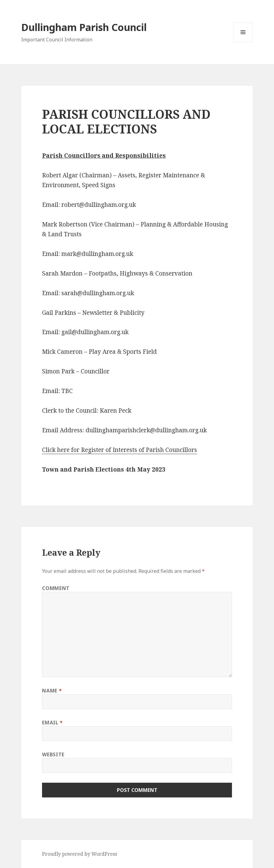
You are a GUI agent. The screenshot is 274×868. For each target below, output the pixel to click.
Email (52, 723)
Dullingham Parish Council (84, 27)
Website (53, 754)
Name (52, 691)
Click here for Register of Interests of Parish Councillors (120, 450)
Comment (56, 588)
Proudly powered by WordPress (80, 854)
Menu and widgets (243, 42)
